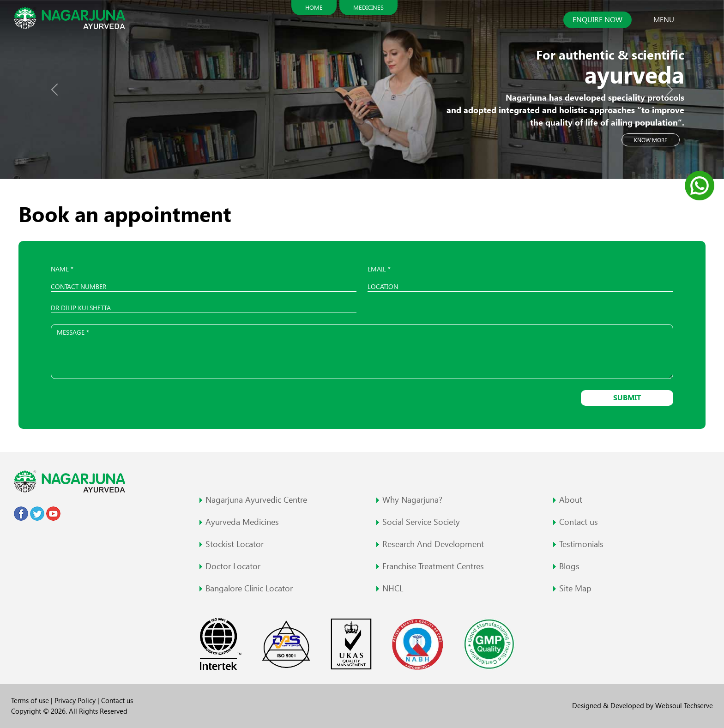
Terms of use (31, 701)
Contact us (117, 701)
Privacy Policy (76, 701)
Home (314, 7)
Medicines (368, 7)
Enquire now (597, 20)
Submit (627, 398)
